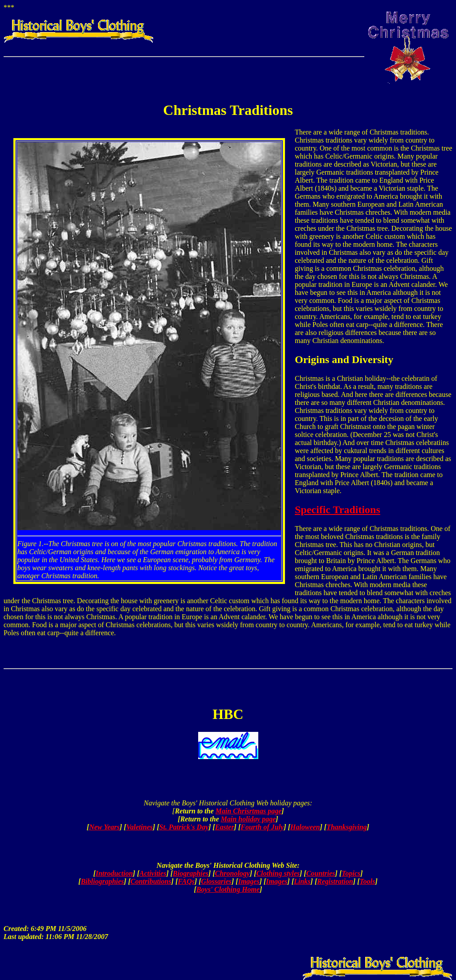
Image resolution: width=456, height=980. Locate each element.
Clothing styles (278, 873)
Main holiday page (248, 819)
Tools (368, 881)
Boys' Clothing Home (228, 889)
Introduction (114, 873)
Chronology (232, 873)
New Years (104, 827)
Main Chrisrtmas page (248, 811)
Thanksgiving (347, 827)
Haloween (305, 827)
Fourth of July (262, 827)
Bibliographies (102, 881)
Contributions (151, 881)
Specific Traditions (338, 510)
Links (302, 881)
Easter (225, 827)
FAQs (186, 881)
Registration (335, 881)
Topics (351, 873)
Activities (153, 873)
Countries (321, 873)
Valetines (139, 827)
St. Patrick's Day (184, 827)
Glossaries (216, 881)
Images (249, 881)
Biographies (191, 873)
